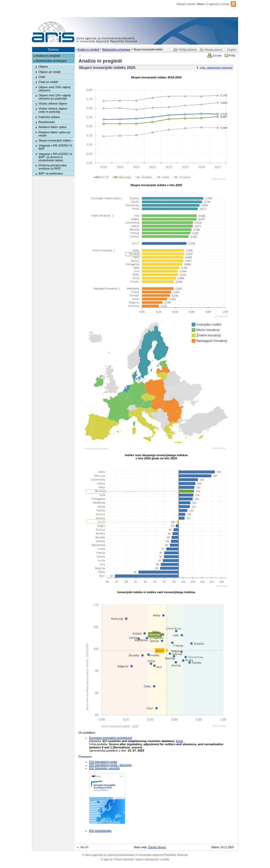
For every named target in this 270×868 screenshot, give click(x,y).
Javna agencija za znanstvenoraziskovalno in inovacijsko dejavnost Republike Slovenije (135, 855)
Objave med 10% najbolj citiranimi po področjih (54, 97)
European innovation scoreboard (110, 738)
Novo (201, 4)
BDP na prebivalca (51, 173)
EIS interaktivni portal (103, 762)
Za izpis (217, 56)
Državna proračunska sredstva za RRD (52, 167)
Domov (53, 49)
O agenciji (212, 4)
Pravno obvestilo (124, 859)
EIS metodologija (100, 831)
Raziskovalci (47, 122)
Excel (179, 741)
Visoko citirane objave (53, 103)
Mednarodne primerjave (116, 49)
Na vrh (85, 847)
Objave (43, 67)
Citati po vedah (48, 82)
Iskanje (181, 4)
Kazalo (191, 4)
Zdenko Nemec (157, 847)
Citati (42, 77)
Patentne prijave (49, 117)
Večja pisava (188, 50)
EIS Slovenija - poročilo (104, 768)
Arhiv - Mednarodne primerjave (216, 68)
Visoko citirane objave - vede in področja (54, 110)
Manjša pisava (214, 50)
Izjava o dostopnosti (147, 859)
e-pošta (225, 4)
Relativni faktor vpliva (52, 127)
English (232, 50)
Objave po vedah (50, 72)
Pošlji (232, 56)
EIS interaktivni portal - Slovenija (110, 765)
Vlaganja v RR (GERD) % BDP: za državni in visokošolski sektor (55, 157)
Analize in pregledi (88, 49)
